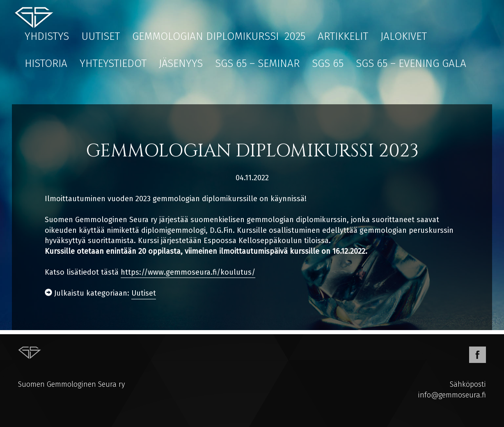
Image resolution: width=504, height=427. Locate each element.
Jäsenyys (181, 63)
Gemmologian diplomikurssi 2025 (219, 36)
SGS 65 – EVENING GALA (411, 63)
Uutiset (101, 36)
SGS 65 (328, 63)
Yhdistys (47, 36)
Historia (46, 63)
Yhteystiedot (113, 63)
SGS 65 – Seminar (257, 63)
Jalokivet (404, 36)
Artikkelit (343, 36)
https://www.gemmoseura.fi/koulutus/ (188, 272)
